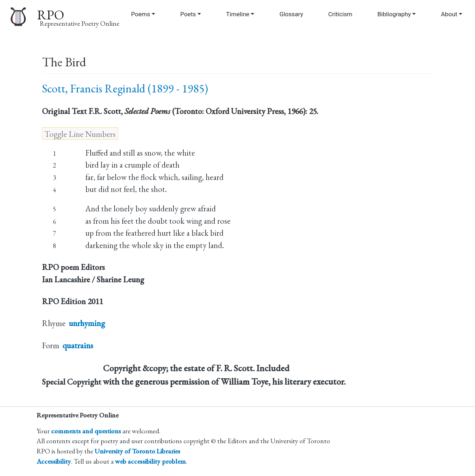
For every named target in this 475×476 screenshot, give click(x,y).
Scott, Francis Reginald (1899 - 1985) (125, 88)
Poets (188, 14)
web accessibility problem (150, 461)
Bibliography (394, 14)
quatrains (78, 345)
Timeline (238, 14)
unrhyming (87, 323)
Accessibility (54, 461)
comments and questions (86, 431)
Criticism (340, 14)
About (449, 14)
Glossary (291, 14)
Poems (141, 14)
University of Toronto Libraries (137, 451)
